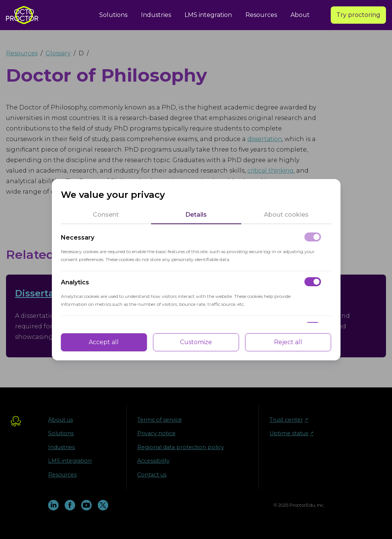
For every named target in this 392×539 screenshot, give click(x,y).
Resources (261, 15)
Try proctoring (358, 15)
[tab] (106, 215)
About (300, 15)
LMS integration (208, 15)
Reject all (288, 342)
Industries (156, 15)
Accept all (104, 342)
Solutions (113, 15)
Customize (196, 342)
